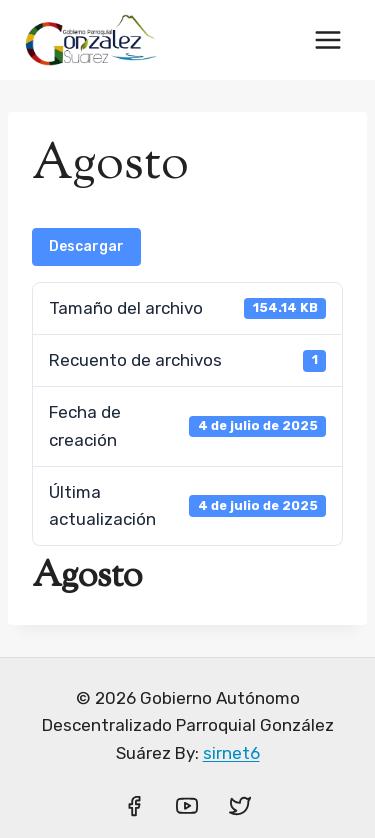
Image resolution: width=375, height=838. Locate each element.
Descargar (86, 246)
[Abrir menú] (327, 39)
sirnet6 (231, 753)
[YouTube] (187, 806)
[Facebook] (134, 806)
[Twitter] (240, 806)
